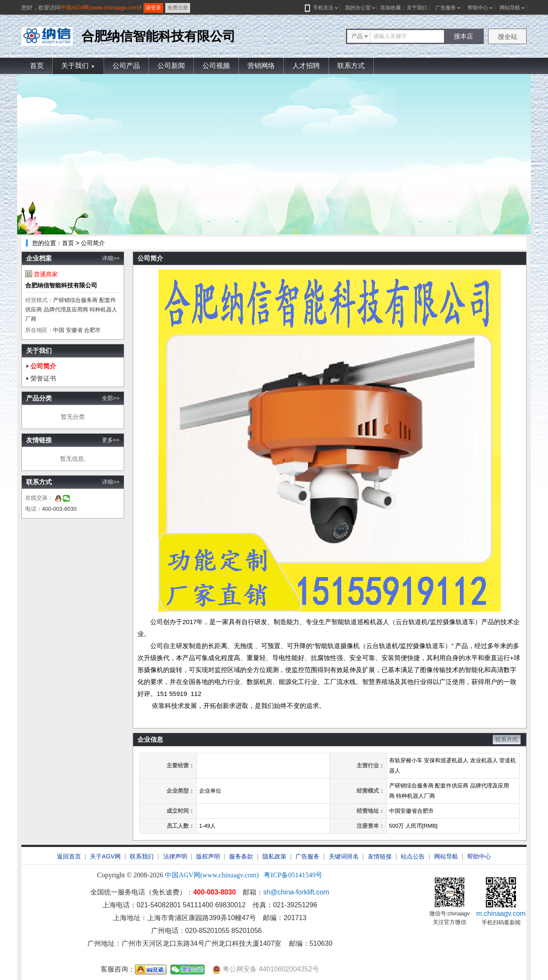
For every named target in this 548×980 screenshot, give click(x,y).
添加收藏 (390, 8)
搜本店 (463, 36)
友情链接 (380, 856)
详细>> (111, 258)
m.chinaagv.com (501, 913)
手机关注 (322, 8)
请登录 (153, 8)
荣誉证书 (43, 378)
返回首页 (69, 856)
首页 (37, 66)
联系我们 (142, 856)
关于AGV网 (105, 856)
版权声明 (208, 856)
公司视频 (216, 66)
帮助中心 (478, 8)
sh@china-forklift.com (296, 892)
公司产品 (126, 66)
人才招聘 (306, 66)
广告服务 (446, 8)
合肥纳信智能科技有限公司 (61, 285)
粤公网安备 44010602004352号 (266, 970)
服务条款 (241, 856)
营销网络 (261, 66)
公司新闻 (171, 66)
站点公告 (413, 856)
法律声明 (175, 856)
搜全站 (508, 37)
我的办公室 (358, 8)
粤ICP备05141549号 (293, 875)
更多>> (111, 440)
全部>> (111, 398)
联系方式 (351, 66)
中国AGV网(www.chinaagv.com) (100, 7)
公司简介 (43, 366)
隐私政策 (274, 856)
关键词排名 (344, 856)
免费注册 (178, 8)
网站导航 (510, 8)
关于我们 (417, 8)
